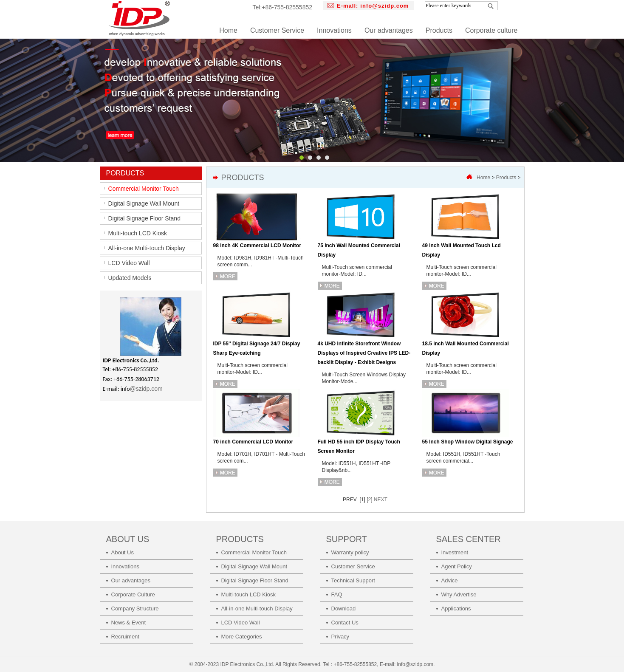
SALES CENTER (469, 539)
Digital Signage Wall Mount (144, 203)
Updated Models (130, 278)
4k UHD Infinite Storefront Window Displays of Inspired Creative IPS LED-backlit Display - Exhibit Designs (364, 353)
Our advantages (389, 30)
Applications (456, 608)
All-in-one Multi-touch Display (147, 248)
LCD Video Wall (129, 263)
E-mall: (373, 6)
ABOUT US (128, 539)
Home (228, 30)
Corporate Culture (133, 594)
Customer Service (277, 30)
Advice (450, 580)
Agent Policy (457, 566)
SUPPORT (347, 539)
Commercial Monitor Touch (144, 189)
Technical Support (353, 580)
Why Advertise (459, 594)
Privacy (340, 637)
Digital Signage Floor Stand (144, 218)
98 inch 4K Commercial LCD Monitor (257, 246)
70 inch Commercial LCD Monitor (253, 442)
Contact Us (345, 623)
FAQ (337, 594)
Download (344, 608)
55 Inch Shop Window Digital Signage (468, 442)
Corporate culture (491, 30)
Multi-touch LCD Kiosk (138, 233)
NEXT (381, 500)
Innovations (334, 30)
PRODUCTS (240, 539)
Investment (455, 552)
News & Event (129, 623)
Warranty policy (350, 552)
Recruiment (125, 637)
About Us (123, 552)
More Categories (242, 637)
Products (439, 30)
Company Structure (135, 608)
